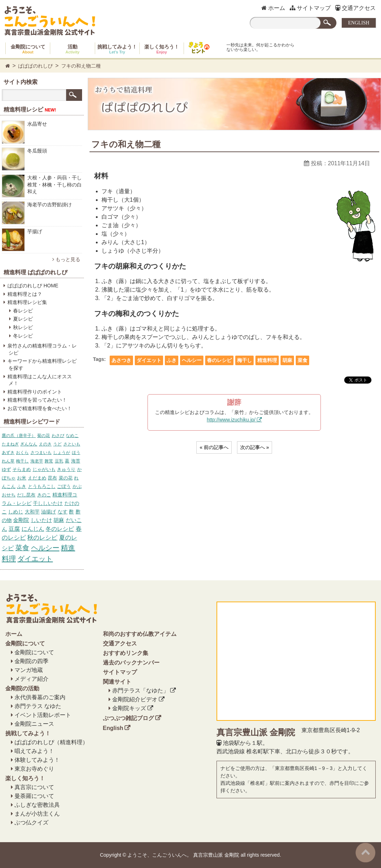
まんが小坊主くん (37, 814)
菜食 (302, 360)
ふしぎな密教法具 (37, 805)
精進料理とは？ (25, 294)
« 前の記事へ (214, 447)
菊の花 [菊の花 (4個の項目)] (44, 436)
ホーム (273, 8)
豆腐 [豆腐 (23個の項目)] (14, 529)
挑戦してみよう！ (117, 49)
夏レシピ (23, 319)
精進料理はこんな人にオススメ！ (40, 380)
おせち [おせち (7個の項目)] (9, 495)
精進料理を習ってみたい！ (37, 400)
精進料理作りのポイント (35, 392)
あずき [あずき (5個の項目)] (8, 453)
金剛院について (28, 49)
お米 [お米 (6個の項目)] (22, 478)
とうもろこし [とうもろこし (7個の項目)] (42, 486)
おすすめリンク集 (126, 653)
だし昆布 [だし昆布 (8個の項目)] (26, 495)
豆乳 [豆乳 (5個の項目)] (59, 461)
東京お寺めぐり (34, 769)
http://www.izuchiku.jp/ (231, 420)
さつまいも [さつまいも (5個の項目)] (41, 453)
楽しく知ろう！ (162, 49)
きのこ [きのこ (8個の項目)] (44, 495)
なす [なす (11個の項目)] (63, 512)
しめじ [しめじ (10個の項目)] (16, 512)
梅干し (244, 360)
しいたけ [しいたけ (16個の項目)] (41, 520)
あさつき (121, 360)
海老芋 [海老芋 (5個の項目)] (37, 461)
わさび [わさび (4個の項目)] (58, 436)
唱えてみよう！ (34, 751)
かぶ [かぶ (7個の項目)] (77, 486)
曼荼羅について (34, 796)
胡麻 (287, 360)
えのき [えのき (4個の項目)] (45, 444)
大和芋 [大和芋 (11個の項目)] (32, 512)
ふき (172, 360)
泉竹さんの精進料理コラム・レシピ (42, 349)
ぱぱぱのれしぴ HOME (33, 286)
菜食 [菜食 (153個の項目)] (22, 548)
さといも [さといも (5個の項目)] (72, 444)
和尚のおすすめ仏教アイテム (140, 634)
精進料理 (267, 360)
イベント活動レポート (43, 715)
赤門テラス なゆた (38, 706)
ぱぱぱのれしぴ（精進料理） (51, 742)
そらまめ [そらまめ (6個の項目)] (22, 469)
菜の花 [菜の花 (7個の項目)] (66, 478)
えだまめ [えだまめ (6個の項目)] (37, 478)
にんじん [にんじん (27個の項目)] (33, 529)
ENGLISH (359, 23)
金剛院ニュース (34, 724)
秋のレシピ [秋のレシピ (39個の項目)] (42, 538)
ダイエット (149, 360)
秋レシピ (23, 327)
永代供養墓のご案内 (40, 697)
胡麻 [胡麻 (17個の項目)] (59, 520)
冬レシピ (23, 336)
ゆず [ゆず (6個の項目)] (6, 469)
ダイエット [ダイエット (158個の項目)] (35, 559)
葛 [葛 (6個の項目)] (67, 461)
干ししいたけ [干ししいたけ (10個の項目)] (48, 503)
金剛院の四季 (31, 661)
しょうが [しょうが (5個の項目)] (62, 453)
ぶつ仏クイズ (31, 823)
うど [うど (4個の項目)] (57, 444)
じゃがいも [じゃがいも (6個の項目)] (44, 469)
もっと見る (66, 259)
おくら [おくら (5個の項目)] (22, 453)
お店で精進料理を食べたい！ (40, 408)
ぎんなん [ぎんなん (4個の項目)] (29, 444)
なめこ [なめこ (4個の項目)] (72, 436)
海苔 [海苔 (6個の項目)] (76, 461)
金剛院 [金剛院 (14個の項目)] (21, 520)
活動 (73, 49)
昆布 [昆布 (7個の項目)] (52, 478)
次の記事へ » (255, 447)
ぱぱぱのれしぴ (35, 66)
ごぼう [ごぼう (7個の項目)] (64, 486)
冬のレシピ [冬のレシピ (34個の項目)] (60, 529)
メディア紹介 (31, 679)
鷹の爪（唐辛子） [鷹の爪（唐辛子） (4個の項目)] (19, 436)
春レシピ (23, 311)
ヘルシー (192, 360)
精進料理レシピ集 (27, 302)
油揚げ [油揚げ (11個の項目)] (48, 512)
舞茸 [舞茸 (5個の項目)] (49, 461)
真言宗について (34, 787)
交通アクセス (356, 8)
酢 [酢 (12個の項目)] (71, 512)
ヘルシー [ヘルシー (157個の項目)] (45, 548)
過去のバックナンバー (131, 663)
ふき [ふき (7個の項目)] (22, 486)
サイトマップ (310, 8)
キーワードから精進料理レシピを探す (42, 364)
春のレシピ (219, 360)
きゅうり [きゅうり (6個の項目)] (66, 469)
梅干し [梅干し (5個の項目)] (22, 461)
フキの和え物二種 (81, 66)
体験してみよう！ (37, 760)
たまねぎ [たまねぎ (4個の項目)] (10, 444)
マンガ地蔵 (29, 670)
